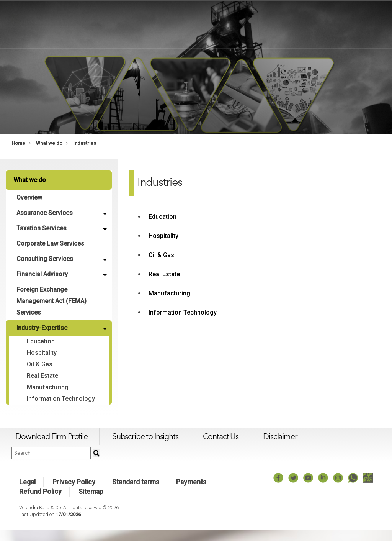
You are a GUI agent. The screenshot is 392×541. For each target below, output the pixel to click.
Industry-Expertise (43, 328)
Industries (85, 143)
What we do (233, 24)
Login (378, 24)
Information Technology (44, 404)
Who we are (185, 24)
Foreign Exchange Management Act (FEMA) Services (52, 301)
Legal (27, 493)
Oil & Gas (40, 364)
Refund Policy (40, 503)
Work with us (338, 24)
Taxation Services (42, 228)
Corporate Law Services (51, 243)
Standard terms (136, 493)
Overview (30, 198)
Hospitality (42, 353)
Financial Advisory (43, 274)
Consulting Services (46, 259)
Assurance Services (45, 213)
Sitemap (91, 503)
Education (42, 341)
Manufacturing (48, 387)
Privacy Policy (74, 493)
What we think (285, 24)
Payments (191, 493)
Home (18, 143)
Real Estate (43, 376)
